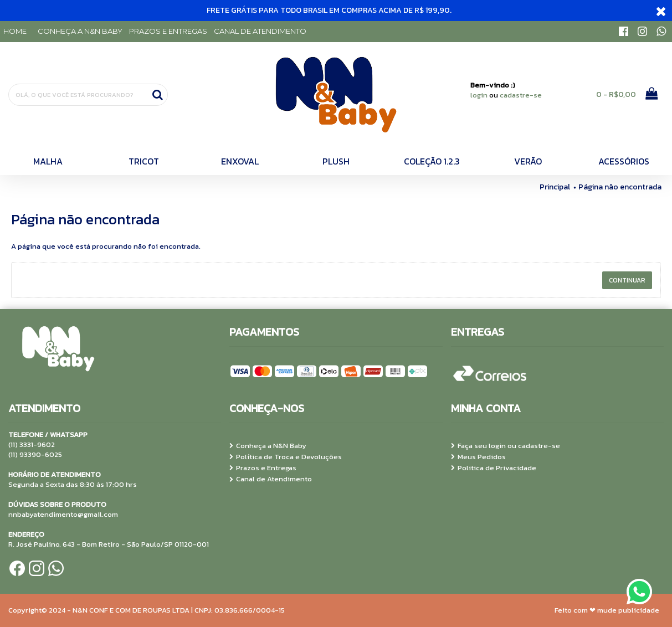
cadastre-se (521, 95)
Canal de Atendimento (271, 479)
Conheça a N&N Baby (268, 446)
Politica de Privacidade (494, 468)
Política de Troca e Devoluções (286, 457)
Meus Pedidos (478, 457)
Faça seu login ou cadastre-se (506, 446)
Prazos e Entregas (263, 468)
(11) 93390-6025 (35, 454)
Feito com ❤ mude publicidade (607, 610)
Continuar (627, 280)
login (479, 95)
